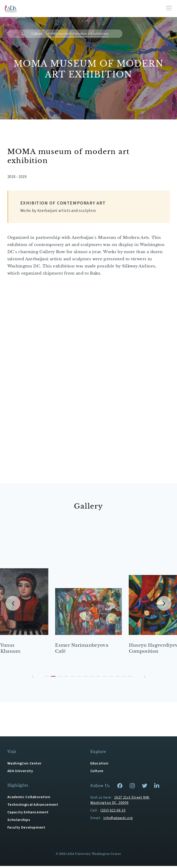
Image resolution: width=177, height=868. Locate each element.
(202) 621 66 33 (113, 812)
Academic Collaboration (29, 799)
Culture (37, 34)
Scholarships (19, 822)
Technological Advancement (33, 807)
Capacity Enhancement (28, 814)
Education (99, 765)
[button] (32, 679)
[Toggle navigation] (169, 8)
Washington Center (25, 765)
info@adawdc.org (118, 820)
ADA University (20, 773)
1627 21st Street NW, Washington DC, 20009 (120, 802)
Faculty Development (26, 829)
